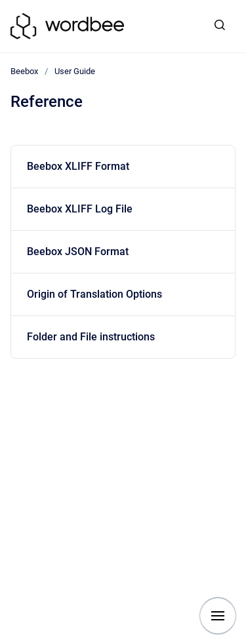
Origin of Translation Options (94, 294)
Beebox (24, 71)
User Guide (75, 71)
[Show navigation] (218, 616)
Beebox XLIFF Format (78, 166)
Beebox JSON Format (78, 252)
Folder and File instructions (91, 337)
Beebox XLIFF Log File (80, 209)
